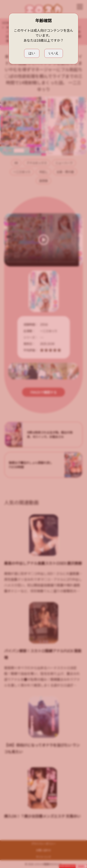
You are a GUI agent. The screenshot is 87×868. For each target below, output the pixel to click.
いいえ (54, 53)
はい (32, 53)
